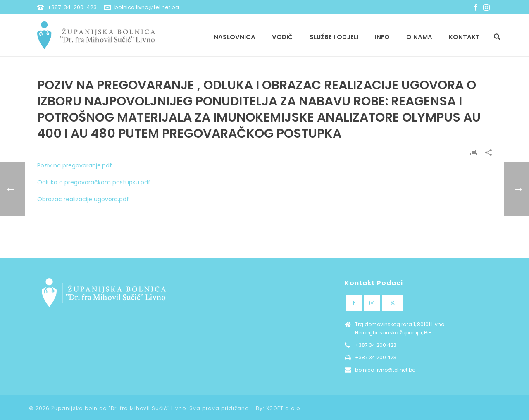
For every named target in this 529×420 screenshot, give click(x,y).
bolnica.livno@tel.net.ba (147, 7)
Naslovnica (235, 37)
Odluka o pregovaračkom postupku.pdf (94, 182)
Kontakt (464, 37)
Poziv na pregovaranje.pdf (75, 165)
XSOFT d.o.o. (284, 408)
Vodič (282, 37)
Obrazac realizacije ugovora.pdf (83, 199)
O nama (419, 37)
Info (382, 37)
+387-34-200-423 (72, 7)
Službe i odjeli (334, 37)
